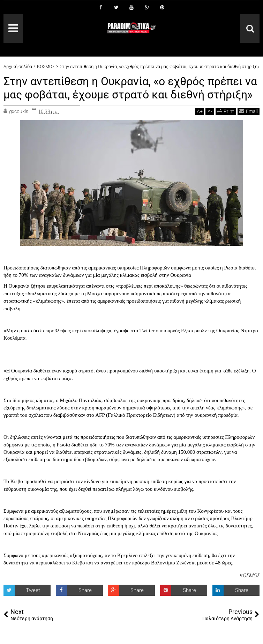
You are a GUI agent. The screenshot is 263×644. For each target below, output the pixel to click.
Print (226, 111)
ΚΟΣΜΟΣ (249, 576)
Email (249, 111)
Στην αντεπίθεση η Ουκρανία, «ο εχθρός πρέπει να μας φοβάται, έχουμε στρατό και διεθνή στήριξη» (130, 88)
